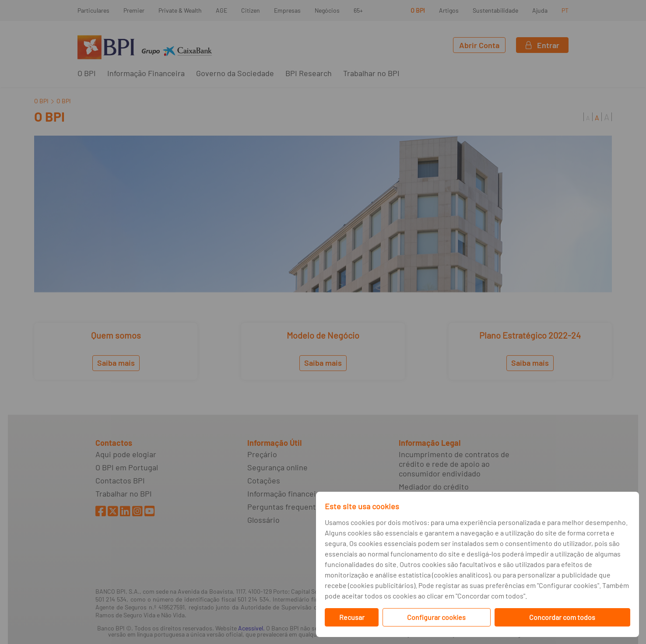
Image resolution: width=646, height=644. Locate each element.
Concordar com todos (562, 617)
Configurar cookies (436, 617)
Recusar (352, 617)
